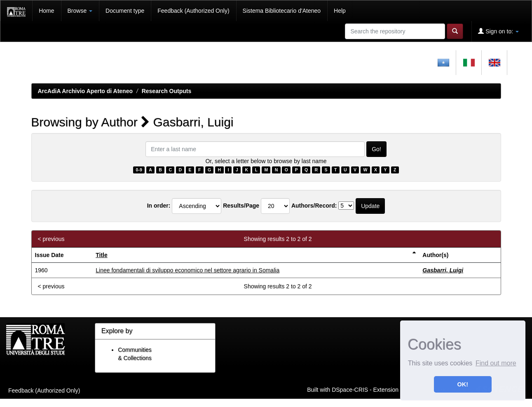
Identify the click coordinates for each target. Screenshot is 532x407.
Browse (80, 11)
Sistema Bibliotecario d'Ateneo (282, 11)
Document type (125, 11)
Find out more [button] (496, 363)
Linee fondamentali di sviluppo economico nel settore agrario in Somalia (187, 270)
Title (102, 255)
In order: (159, 206)
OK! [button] (463, 384)
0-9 (139, 170)
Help (340, 11)
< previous (51, 239)
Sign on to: (498, 31)
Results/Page (241, 206)
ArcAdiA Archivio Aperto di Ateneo (86, 91)
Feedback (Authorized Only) (193, 11)
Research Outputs (167, 91)
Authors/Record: (314, 206)
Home (46, 11)
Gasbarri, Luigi (443, 270)
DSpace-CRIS (350, 389)
